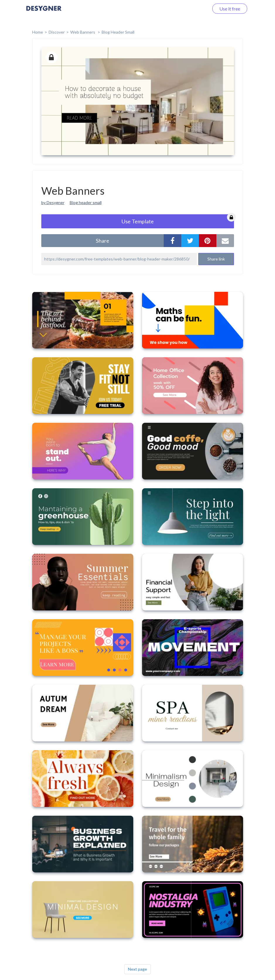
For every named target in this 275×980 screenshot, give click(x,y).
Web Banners (83, 32)
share (103, 241)
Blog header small (86, 202)
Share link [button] (216, 259)
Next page (137, 969)
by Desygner (53, 202)
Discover (57, 32)
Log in (195, 9)
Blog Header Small (118, 32)
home (38, 32)
